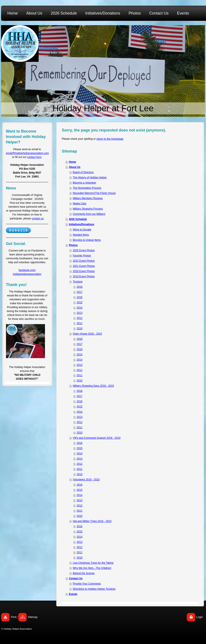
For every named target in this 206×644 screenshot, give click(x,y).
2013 (79, 313)
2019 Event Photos (84, 276)
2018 (79, 287)
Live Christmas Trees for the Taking (93, 563)
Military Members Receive (88, 198)
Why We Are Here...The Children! (92, 568)
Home (72, 162)
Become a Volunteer (84, 183)
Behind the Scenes (84, 573)
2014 (79, 308)
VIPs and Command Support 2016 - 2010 (96, 438)
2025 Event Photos (84, 250)
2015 (79, 302)
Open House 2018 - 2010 (87, 334)
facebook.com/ (27, 270)
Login (200, 617)
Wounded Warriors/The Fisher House (94, 193)
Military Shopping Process (88, 209)
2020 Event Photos (84, 271)
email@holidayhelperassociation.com (27, 153)
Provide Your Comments (87, 584)
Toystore (78, 282)
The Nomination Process (87, 188)
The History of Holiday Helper (90, 177)
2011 (79, 323)
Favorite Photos (82, 256)
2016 (79, 297)
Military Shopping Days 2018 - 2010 (93, 386)
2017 (79, 292)
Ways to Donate (82, 230)
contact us (38, 218)
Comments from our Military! (89, 214)
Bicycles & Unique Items (87, 240)
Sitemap (33, 617)
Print (14, 617)
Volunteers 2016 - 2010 (86, 480)
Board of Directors (83, 172)
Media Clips (79, 204)
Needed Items (81, 235)
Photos (73, 245)
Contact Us (76, 578)
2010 (79, 329)
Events (73, 594)
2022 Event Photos (84, 261)
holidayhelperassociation (27, 274)
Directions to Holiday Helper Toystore (94, 589)
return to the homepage (110, 139)
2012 (79, 318)
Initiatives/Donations (81, 224)
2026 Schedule (78, 219)
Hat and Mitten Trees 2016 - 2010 (92, 521)
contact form (34, 157)
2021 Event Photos (84, 266)
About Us (74, 167)
